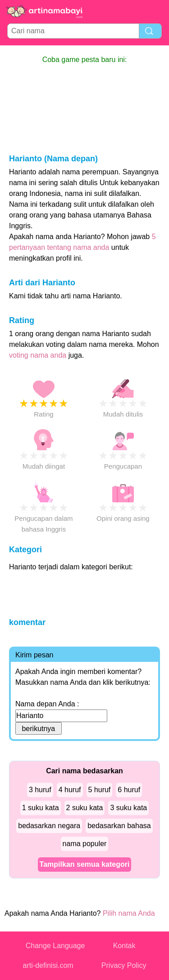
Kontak (124, 946)
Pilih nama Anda (129, 913)
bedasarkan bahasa (119, 826)
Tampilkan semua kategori (85, 864)
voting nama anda (38, 355)
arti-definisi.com (48, 965)
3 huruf (40, 790)
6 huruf (129, 790)
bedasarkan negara (49, 826)
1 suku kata (41, 808)
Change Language (55, 946)
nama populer (85, 844)
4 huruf (70, 790)
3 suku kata (128, 808)
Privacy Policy (124, 965)
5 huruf (100, 790)
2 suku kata (85, 808)
